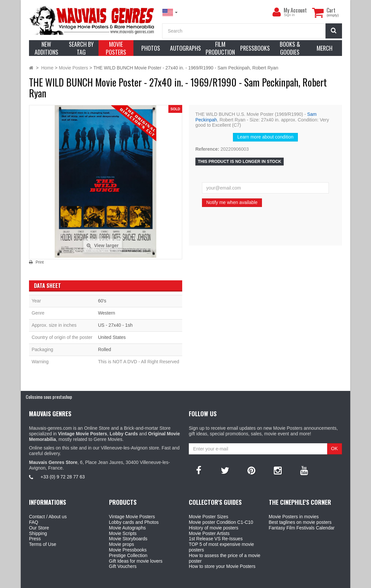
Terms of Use (43, 544)
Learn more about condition (265, 137)
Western (106, 313)
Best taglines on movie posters (300, 522)
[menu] (276, 12)
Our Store (39, 528)
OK (334, 448)
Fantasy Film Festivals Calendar (302, 528)
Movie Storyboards (128, 539)
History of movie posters (214, 528)
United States (112, 337)
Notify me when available (232, 202)
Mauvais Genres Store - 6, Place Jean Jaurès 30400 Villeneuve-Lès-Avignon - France (201, 582)
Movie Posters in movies (294, 517)
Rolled (104, 349)
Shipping (38, 533)
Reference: (207, 149)
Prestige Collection (128, 555)
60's (102, 301)
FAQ (34, 522)
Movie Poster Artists (209, 533)
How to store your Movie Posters (222, 566)
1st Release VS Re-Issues (216, 539)
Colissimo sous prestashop (49, 397)
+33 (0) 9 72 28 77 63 (63, 477)
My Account (295, 10)
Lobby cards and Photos (134, 522)
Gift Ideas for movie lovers (136, 561)
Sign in (289, 15)
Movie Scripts (123, 533)
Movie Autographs (128, 528)
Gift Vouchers (123, 566)
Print (40, 262)
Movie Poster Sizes (209, 517)
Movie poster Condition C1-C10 (221, 522)
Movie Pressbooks (128, 550)
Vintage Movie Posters (132, 517)
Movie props (122, 544)
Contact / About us (48, 517)
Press (35, 539)
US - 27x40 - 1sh (115, 325)
